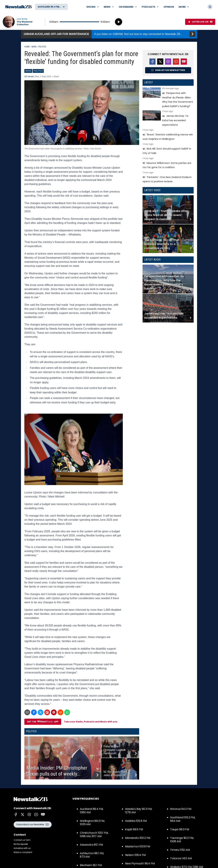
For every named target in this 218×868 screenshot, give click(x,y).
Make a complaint (23, 852)
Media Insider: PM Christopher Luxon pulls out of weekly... (57, 771)
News (34, 47)
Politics (42, 47)
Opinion (169, 7)
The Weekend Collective (25, 23)
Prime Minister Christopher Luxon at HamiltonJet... (114, 750)
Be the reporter (21, 844)
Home (27, 47)
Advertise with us (22, 848)
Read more (168, 98)
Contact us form (22, 840)
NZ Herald (29, 77)
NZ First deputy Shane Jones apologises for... (115, 773)
